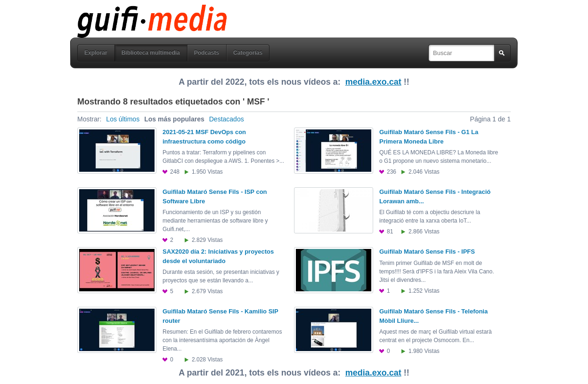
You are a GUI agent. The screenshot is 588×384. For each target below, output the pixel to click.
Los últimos (123, 119)
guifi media (128, 11)
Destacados (227, 119)
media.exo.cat (373, 82)
